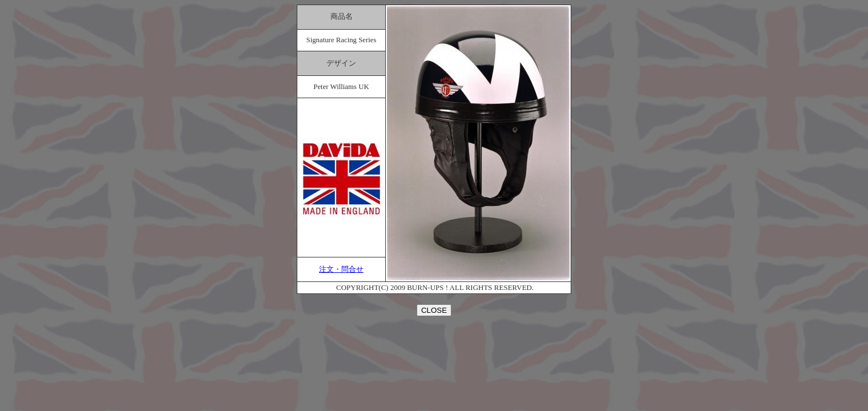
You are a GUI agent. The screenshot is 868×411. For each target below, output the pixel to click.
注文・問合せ (341, 269)
